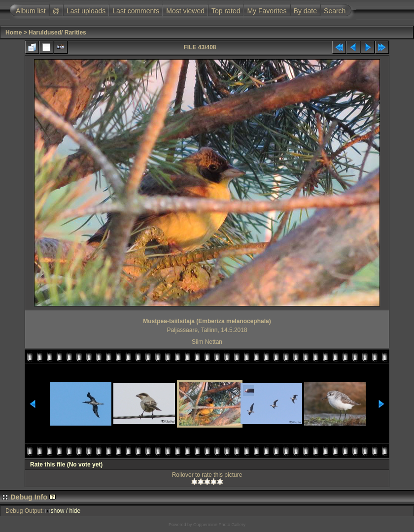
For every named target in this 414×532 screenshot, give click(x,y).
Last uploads (86, 11)
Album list (31, 11)
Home (14, 33)
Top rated (226, 11)
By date (305, 11)
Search (335, 11)
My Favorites (267, 11)
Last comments (136, 11)
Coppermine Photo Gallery (219, 525)
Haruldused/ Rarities (57, 33)
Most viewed (185, 11)
